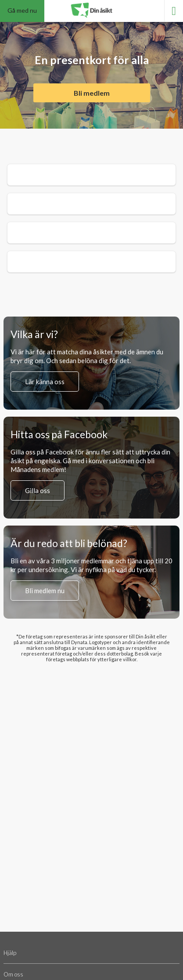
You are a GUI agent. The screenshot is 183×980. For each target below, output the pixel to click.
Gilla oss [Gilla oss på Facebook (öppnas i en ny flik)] (38, 490)
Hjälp (10, 953)
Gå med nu (22, 10)
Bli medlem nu (45, 591)
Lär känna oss (45, 382)
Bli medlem (92, 93)
